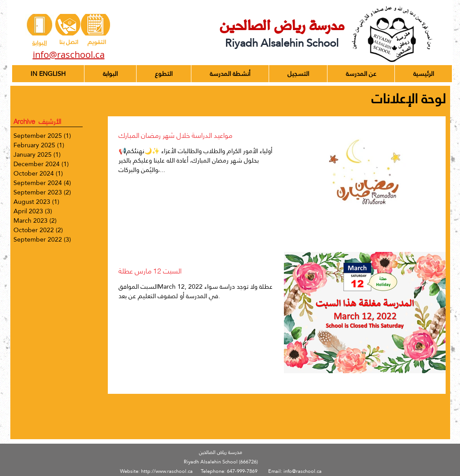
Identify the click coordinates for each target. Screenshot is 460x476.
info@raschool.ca (303, 471)
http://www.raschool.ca (167, 471)
